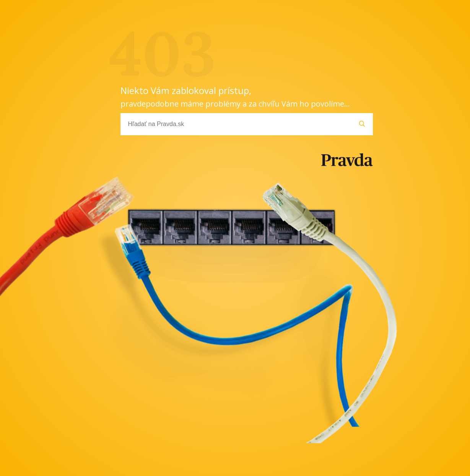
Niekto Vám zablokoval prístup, (235, 96)
